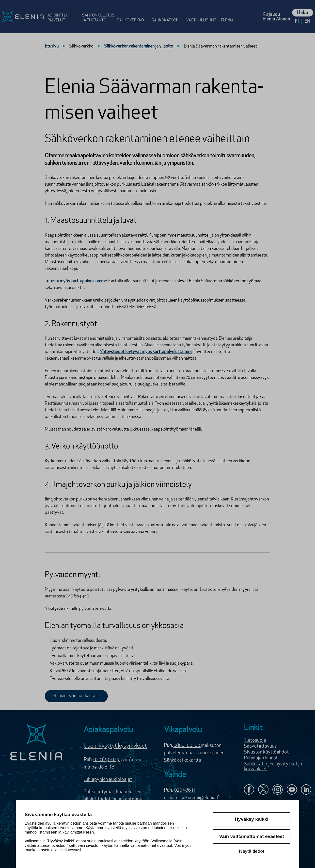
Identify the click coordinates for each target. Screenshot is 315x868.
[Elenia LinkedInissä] (306, 791)
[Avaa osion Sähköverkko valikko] (133, 13)
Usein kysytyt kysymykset (115, 746)
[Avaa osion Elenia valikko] (230, 13)
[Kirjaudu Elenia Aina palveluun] (276, 17)
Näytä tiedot (252, 851)
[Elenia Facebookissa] (249, 790)
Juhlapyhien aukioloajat (108, 780)
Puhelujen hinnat (261, 758)
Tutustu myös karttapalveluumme (76, 281)
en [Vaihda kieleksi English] (307, 22)
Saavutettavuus (260, 746)
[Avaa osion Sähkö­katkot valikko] (167, 13)
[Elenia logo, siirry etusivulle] (23, 17)
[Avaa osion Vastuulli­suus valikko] (202, 13)
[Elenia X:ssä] (263, 790)
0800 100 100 (187, 746)
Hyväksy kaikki (252, 819)
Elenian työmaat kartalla (76, 696)
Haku (303, 13)
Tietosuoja (255, 740)
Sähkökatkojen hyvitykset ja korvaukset (273, 767)
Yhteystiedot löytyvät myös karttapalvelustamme (146, 352)
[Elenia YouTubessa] (292, 790)
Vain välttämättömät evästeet (252, 836)
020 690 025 (106, 760)
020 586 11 (185, 790)
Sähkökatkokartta (182, 760)
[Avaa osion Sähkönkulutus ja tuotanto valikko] (98, 13)
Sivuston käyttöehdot (266, 752)
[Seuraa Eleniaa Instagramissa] (278, 790)
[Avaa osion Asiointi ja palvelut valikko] (63, 13)
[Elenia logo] (36, 743)
